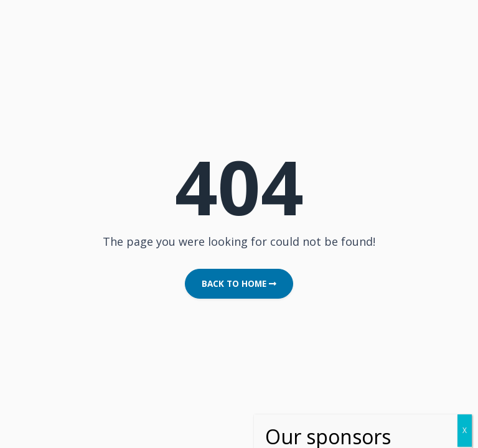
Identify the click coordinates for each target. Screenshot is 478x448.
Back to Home (239, 284)
